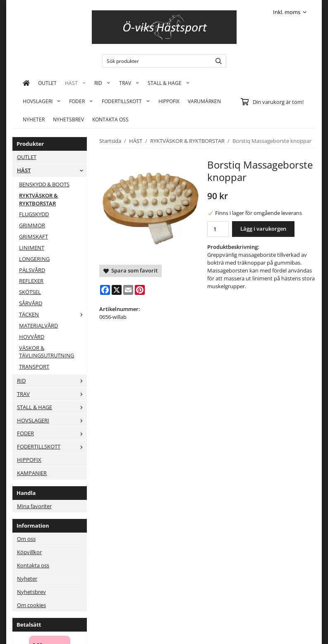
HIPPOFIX (169, 101)
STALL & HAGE (169, 83)
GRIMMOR (32, 225)
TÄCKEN (53, 314)
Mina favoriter (34, 506)
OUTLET (47, 83)
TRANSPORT (34, 367)
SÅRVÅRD (31, 303)
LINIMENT (32, 248)
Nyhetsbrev (68, 119)
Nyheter (34, 119)
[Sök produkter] (155, 61)
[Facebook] (105, 290)
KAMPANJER (32, 473)
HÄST (75, 83)
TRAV (129, 83)
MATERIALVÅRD (38, 326)
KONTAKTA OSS (110, 119)
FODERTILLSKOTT (126, 101)
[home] (26, 83)
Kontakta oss (33, 565)
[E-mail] (128, 290)
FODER (81, 101)
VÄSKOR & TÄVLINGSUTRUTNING (47, 352)
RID (102, 83)
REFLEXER (31, 281)
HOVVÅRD (32, 337)
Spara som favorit (130, 270)
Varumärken (204, 101)
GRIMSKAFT (34, 236)
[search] (217, 61)
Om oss (26, 539)
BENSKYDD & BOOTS (44, 184)
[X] (117, 290)
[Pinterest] (140, 290)
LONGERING (34, 259)
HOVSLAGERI (42, 101)
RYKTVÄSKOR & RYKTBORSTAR (38, 199)
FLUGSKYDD (34, 214)
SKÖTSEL (30, 292)
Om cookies (31, 605)
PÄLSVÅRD (32, 270)
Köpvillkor (29, 552)
